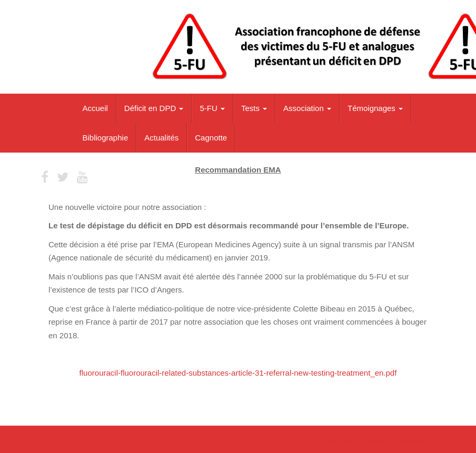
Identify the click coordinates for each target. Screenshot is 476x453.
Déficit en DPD (154, 108)
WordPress (410, 442)
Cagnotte (211, 138)
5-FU (212, 108)
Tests (254, 108)
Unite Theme (340, 442)
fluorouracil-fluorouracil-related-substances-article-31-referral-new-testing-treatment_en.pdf (238, 373)
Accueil (95, 108)
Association (307, 108)
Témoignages (375, 108)
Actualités (161, 138)
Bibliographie (106, 138)
